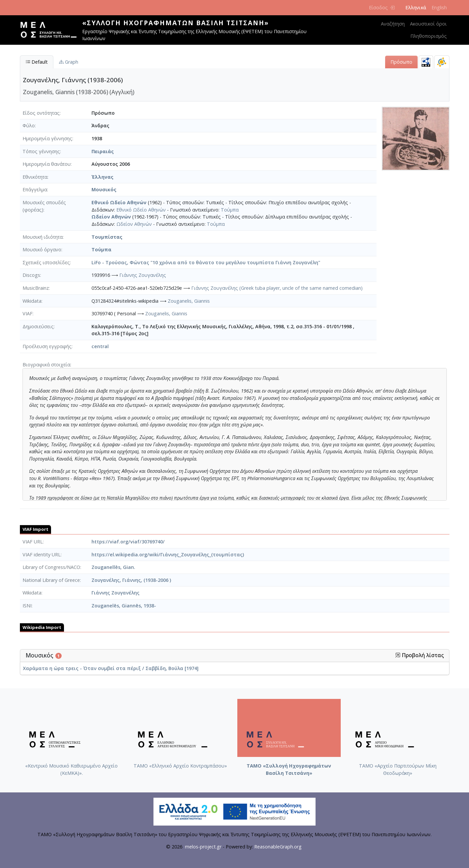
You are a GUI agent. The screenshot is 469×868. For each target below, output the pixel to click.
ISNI (27, 606)
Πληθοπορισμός (429, 36)
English (439, 7)
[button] (398, 655)
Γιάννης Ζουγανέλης (143, 275)
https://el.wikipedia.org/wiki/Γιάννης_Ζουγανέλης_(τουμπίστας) (168, 555)
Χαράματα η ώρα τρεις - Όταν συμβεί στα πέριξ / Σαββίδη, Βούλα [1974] (111, 668)
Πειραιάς (103, 151)
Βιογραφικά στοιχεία (46, 365)
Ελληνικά (416, 7)
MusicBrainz (36, 288)
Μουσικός (104, 189)
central (100, 346)
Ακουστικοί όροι (428, 24)
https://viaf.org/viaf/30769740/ (128, 542)
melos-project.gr (203, 847)
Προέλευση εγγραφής (47, 346)
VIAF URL (33, 542)
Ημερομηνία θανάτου (47, 164)
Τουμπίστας (107, 237)
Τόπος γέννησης (41, 151)
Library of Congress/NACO (51, 567)
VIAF (28, 313)
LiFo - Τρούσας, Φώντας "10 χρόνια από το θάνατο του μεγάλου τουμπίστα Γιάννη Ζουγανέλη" (206, 262)
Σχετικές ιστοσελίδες (46, 262)
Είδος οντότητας (41, 113)
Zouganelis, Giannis (189, 301)
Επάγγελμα (35, 189)
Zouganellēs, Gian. (113, 567)
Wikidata (32, 301)
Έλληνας (102, 177)
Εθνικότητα (35, 177)
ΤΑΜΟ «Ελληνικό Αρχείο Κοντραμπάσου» (180, 766)
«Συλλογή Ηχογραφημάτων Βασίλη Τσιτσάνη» (176, 23)
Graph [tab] (69, 62)
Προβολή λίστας (419, 655)
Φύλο (29, 125)
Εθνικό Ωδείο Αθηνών (119, 202)
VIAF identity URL (42, 555)
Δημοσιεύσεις (38, 326)
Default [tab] (37, 62)
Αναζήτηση (393, 24)
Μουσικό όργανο (42, 249)
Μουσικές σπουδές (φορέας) (44, 206)
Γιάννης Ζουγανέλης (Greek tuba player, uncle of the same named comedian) (277, 288)
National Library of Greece (51, 580)
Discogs (31, 275)
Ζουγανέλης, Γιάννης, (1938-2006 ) (131, 580)
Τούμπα (230, 210)
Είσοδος (382, 7)
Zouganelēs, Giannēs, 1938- (124, 606)
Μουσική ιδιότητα (43, 237)
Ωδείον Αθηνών (111, 217)
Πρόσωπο (401, 62)
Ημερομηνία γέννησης (47, 138)
